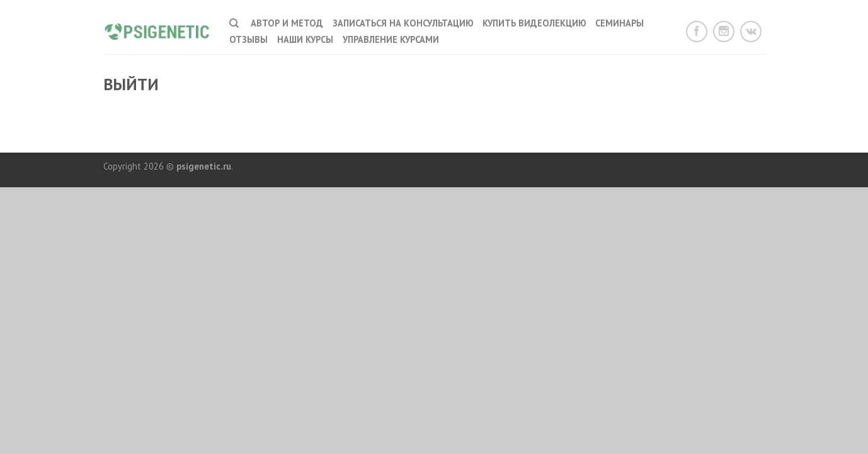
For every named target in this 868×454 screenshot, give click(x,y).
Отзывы (248, 39)
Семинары (620, 23)
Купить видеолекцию (534, 23)
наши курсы (305, 39)
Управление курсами (391, 39)
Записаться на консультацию (403, 23)
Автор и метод (287, 23)
